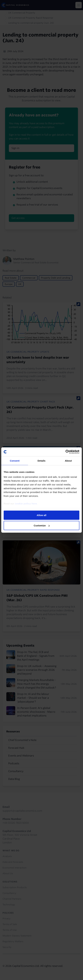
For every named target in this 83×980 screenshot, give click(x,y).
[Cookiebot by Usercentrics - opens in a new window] (65, 452)
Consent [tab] (15, 461)
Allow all (42, 515)
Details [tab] (41, 461)
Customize (42, 525)
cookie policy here (26, 504)
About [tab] (68, 461)
